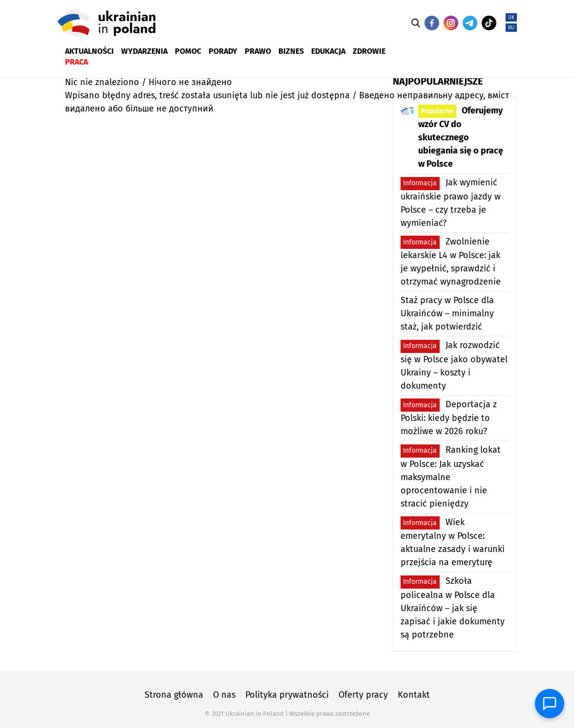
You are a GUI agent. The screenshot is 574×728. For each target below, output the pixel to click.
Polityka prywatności (287, 695)
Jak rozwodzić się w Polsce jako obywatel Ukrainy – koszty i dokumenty (454, 365)
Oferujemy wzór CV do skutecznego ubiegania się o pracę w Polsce (461, 137)
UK (511, 18)
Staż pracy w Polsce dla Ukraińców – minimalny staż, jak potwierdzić (447, 313)
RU (511, 28)
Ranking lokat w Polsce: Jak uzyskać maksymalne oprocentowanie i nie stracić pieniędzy (451, 477)
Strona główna (174, 695)
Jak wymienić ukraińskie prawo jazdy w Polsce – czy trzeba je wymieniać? (451, 203)
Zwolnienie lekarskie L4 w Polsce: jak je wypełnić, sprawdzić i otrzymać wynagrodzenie (451, 261)
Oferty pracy (363, 695)
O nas (224, 695)
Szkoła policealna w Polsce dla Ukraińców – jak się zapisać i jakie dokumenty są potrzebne (453, 608)
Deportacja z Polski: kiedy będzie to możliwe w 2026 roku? (449, 418)
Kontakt (414, 695)
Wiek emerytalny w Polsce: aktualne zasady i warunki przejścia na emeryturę (453, 542)
